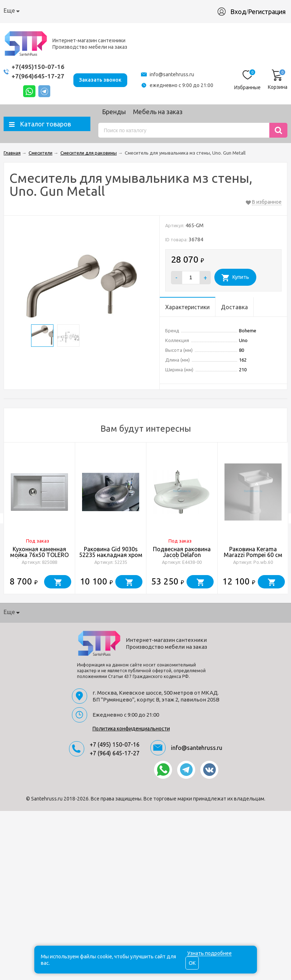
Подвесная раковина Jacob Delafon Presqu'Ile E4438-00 (182, 555)
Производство (168, 10)
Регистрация (270, 12)
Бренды (114, 112)
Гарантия (127, 10)
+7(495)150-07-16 (38, 67)
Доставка (94, 10)
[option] (40, 518)
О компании (20, 10)
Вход (242, 12)
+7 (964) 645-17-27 (115, 753)
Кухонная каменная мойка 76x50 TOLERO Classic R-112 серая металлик (39, 558)
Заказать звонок (100, 79)
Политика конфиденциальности (131, 729)
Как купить (59, 10)
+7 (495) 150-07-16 (115, 744)
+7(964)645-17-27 (38, 76)
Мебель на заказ (158, 112)
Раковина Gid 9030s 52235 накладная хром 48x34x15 (111, 555)
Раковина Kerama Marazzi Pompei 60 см (253, 552)
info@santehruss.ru (172, 74)
